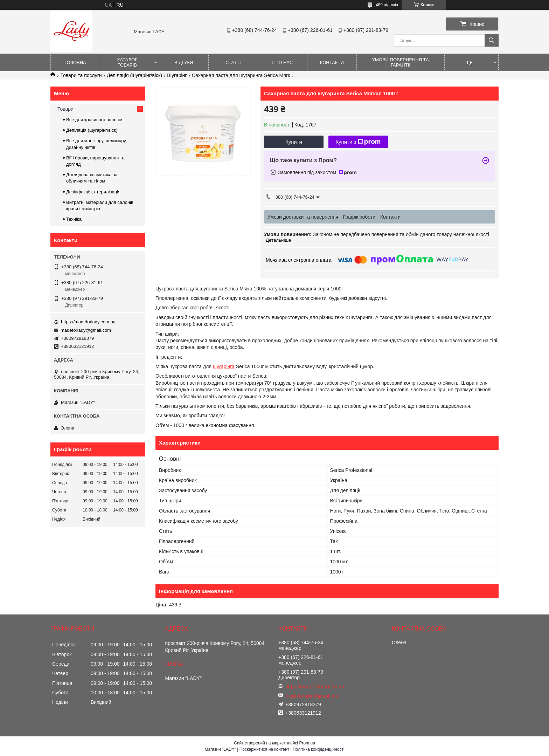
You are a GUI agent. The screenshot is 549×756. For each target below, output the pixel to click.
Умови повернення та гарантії (401, 62)
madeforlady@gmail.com (86, 330)
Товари (65, 109)
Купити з (358, 142)
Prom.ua (307, 743)
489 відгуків (387, 5)
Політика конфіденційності (319, 749)
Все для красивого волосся (95, 120)
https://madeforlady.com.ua (88, 322)
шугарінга (224, 366)
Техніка (74, 219)
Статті (233, 63)
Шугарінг (177, 75)
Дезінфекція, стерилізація (93, 192)
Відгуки (184, 63)
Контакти (332, 63)
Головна (75, 63)
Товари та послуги (81, 75)
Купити (294, 142)
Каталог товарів (127, 62)
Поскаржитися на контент (264, 749)
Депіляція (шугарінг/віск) (134, 75)
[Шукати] (492, 40)
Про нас (282, 63)
